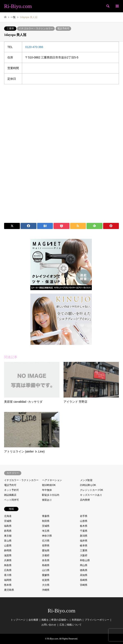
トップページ (18, 620)
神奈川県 (47, 536)
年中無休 (47, 490)
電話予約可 (63, 28)
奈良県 (46, 560)
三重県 (10, 28)
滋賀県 (8, 555)
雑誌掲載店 (10, 495)
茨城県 (46, 526)
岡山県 (84, 565)
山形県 (84, 521)
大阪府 (84, 555)
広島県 (8, 570)
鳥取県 (8, 565)
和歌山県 (85, 560)
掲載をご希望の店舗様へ (55, 620)
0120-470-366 (34, 47)
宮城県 (8, 521)
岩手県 (84, 516)
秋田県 (46, 521)
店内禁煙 (85, 500)
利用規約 (77, 620)
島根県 (46, 565)
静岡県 (8, 551)
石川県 (46, 541)
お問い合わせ (49, 625)
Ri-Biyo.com (61, 611)
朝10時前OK (49, 485)
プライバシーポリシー (97, 620)
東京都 (8, 536)
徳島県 (84, 570)
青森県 (46, 516)
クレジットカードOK (92, 490)
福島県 (8, 526)
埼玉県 (46, 531)
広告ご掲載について (71, 625)
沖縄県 (46, 590)
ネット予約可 (11, 490)
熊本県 (8, 585)
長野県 (46, 546)
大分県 (46, 585)
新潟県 (84, 536)
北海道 (8, 516)
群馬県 (8, 531)
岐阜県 (84, 546)
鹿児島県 (9, 590)
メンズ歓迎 (86, 480)
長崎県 (84, 580)
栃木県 (84, 526)
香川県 (8, 575)
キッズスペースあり (91, 495)
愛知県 (46, 551)
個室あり (47, 500)
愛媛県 (46, 575)
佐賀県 (46, 580)
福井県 (84, 541)
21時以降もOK (88, 485)
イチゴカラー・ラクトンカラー (36, 28)
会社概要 (33, 620)
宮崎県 (84, 585)
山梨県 (8, 546)
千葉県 (84, 531)
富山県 (8, 541)
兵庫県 (8, 560)
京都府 (46, 555)
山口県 (46, 570)
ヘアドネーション (52, 480)
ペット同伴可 (11, 500)
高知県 (84, 575)
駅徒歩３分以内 (51, 495)
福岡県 (8, 580)
